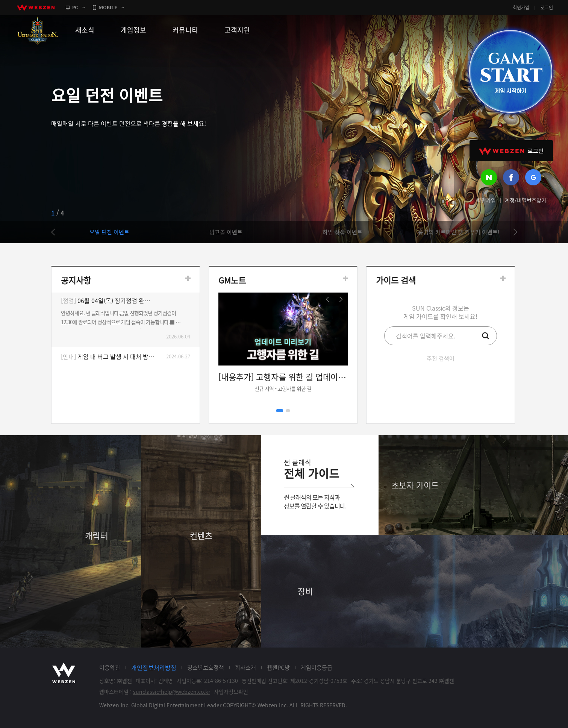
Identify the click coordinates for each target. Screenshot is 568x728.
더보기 (188, 278)
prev (57, 232)
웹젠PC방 (278, 667)
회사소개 (245, 667)
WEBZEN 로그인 (511, 151)
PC (75, 8)
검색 (486, 336)
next (512, 232)
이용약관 (110, 667)
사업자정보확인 (231, 692)
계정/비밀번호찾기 (526, 200)
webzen (36, 8)
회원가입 (521, 8)
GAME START (510, 71)
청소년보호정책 (206, 667)
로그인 (547, 8)
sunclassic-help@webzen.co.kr (172, 692)
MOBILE (108, 8)
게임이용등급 (317, 667)
